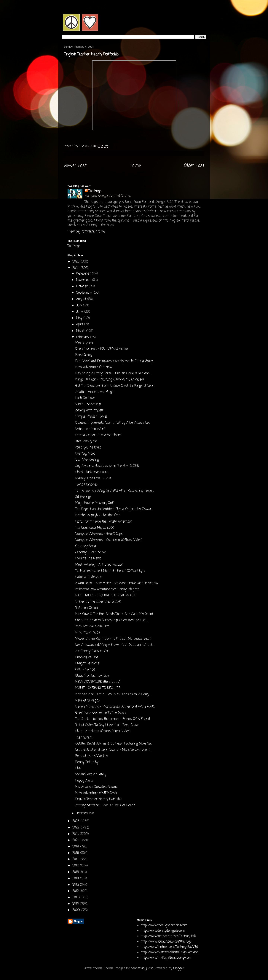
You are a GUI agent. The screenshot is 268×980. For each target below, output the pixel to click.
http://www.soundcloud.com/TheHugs (166, 942)
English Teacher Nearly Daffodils (99, 799)
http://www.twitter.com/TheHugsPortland (170, 952)
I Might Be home (87, 663)
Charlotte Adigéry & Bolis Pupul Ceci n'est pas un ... (112, 620)
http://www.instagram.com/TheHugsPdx (169, 936)
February (83, 337)
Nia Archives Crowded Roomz (96, 787)
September (85, 293)
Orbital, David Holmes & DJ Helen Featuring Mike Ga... (114, 744)
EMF (78, 768)
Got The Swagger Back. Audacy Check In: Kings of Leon (115, 386)
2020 (76, 840)
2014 (76, 878)
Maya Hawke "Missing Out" (95, 503)
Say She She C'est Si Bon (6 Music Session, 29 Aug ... (113, 694)
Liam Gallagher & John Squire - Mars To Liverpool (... (113, 750)
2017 (76, 859)
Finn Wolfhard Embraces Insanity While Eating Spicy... (115, 361)
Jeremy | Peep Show (90, 552)
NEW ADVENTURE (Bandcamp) (98, 682)
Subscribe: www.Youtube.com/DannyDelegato (107, 589)
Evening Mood (85, 454)
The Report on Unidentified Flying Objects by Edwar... (114, 509)
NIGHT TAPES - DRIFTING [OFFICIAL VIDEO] (106, 595)
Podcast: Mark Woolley (92, 756)
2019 (76, 847)
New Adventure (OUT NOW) (96, 793)
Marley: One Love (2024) (93, 478)
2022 (76, 828)
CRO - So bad (85, 670)
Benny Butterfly (87, 762)
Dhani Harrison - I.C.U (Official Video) (102, 349)
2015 (76, 872)
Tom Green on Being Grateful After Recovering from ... (115, 491)
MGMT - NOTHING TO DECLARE (98, 688)
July (80, 305)
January (83, 813)
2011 (76, 897)
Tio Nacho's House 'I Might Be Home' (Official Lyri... (111, 571)
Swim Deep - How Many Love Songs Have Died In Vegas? (117, 583)
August (82, 299)
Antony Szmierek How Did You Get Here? (105, 805)
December (84, 274)
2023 (76, 821)
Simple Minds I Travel (91, 417)
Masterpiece (84, 343)
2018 (76, 853)
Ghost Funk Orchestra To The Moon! (101, 713)
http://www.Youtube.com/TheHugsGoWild (169, 947)
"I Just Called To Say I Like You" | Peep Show (107, 725)
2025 (76, 262)
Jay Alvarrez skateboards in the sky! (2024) (107, 466)
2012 (76, 891)
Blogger (179, 968)
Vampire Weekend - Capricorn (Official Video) (109, 540)
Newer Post (75, 166)
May (80, 318)
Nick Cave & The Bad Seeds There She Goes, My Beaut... (115, 614)
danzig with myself (89, 410)
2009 (77, 910)
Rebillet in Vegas (87, 700)
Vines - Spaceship (88, 404)
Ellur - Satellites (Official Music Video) (103, 731)
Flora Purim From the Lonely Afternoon (104, 522)
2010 (76, 904)
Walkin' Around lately (91, 774)
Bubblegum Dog (87, 657)
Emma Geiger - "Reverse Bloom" (99, 435)
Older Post (194, 166)
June (80, 312)
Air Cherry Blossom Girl (92, 651)
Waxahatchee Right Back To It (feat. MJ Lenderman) (113, 639)
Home (135, 166)
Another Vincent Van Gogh (94, 392)
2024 (76, 268)
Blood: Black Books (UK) (92, 472)
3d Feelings (83, 497)
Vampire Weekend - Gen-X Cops (99, 534)
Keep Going (84, 355)
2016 (76, 866)
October (82, 286)
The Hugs (95, 191)
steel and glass (86, 441)
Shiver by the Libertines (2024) (98, 602)
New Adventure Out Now (94, 367)
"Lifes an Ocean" (87, 608)
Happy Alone (84, 781)
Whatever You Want (90, 429)
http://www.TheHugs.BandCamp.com (166, 958)
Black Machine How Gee (92, 676)
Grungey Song (86, 546)
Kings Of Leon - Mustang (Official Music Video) (110, 380)
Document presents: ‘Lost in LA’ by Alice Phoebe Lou (113, 423)
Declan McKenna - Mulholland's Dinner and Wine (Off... (115, 707)
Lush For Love (85, 398)
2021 (76, 834)
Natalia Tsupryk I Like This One (98, 515)
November (84, 280)
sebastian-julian (142, 968)
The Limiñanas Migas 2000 (95, 528)
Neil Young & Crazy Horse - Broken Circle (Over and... (113, 373)
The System (84, 738)
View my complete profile (86, 232)
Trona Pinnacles (86, 485)
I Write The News (88, 558)
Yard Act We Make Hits (92, 626)
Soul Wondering (87, 460)
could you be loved (88, 447)
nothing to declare (88, 577)
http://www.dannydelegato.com (163, 931)
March (81, 331)
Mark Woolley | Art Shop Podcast (99, 565)
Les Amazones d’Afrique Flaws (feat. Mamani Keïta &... (114, 645)
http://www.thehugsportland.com (164, 925)
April (80, 324)
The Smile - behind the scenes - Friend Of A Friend (113, 719)
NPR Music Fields (88, 633)
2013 (76, 885)
